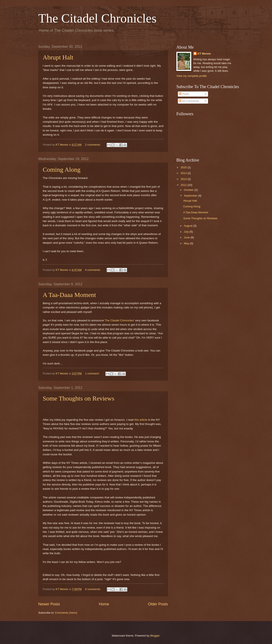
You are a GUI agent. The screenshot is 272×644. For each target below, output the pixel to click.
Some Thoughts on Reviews (79, 398)
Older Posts (158, 604)
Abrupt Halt (58, 57)
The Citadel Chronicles (97, 18)
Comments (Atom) (66, 613)
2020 (184, 167)
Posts (184, 94)
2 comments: (93, 145)
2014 (184, 173)
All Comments (189, 101)
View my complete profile (192, 76)
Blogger (155, 636)
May (187, 243)
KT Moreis (204, 54)
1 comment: (93, 373)
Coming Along (62, 169)
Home (104, 604)
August (188, 226)
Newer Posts (49, 604)
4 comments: (93, 270)
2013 (184, 179)
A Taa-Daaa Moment (69, 295)
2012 (184, 185)
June (187, 237)
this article (141, 420)
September (191, 196)
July (187, 232)
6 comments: (93, 589)
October (189, 190)
